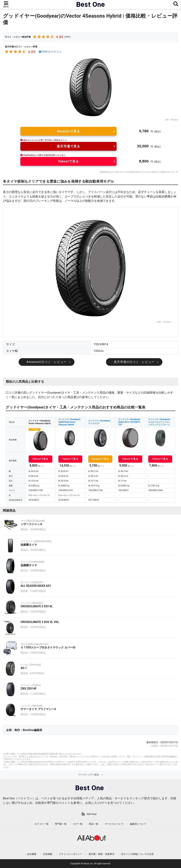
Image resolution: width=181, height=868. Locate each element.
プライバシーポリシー (71, 854)
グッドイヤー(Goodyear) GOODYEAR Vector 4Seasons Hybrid (69, 422)
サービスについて (114, 824)
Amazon (174, 120)
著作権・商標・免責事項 (101, 854)
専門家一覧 (61, 824)
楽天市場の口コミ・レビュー (134, 362)
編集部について (138, 824)
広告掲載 (48, 854)
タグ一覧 (78, 824)
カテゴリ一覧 (42, 824)
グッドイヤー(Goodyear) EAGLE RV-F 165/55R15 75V (129, 422)
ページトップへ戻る (89, 775)
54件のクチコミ (50, 52)
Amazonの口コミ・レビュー (47, 362)
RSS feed (91, 814)
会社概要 (32, 854)
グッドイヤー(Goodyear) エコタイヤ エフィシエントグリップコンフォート (159, 422)
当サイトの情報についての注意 (137, 854)
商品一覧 (94, 824)
